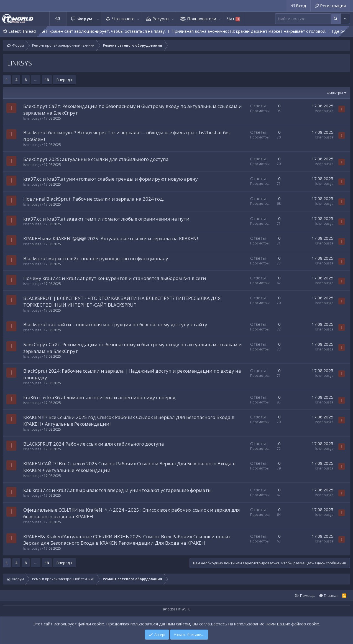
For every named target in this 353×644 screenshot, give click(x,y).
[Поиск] (303, 19)
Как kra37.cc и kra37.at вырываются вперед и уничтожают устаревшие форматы (117, 490)
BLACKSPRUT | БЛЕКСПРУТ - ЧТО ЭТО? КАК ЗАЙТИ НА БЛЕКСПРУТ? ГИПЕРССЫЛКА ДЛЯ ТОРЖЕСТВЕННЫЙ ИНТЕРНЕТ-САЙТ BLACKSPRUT (122, 301)
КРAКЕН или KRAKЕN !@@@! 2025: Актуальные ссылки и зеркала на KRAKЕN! (111, 238)
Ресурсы (161, 19)
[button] (98, 19)
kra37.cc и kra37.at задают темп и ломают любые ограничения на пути (106, 219)
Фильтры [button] (335, 93)
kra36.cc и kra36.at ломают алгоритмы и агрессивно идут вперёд (99, 397)
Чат (233, 19)
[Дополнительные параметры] (336, 19)
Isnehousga (32, 118)
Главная (58, 19)
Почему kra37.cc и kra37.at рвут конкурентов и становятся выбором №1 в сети (115, 278)
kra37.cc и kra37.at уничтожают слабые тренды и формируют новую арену (111, 179)
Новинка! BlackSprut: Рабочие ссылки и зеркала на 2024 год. (94, 199)
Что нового (123, 19)
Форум (85, 19)
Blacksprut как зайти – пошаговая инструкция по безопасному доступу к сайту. (116, 324)
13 (47, 80)
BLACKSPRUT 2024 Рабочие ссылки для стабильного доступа (94, 444)
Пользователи (202, 19)
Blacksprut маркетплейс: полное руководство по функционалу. (96, 258)
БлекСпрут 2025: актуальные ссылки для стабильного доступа (96, 159)
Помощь (307, 595)
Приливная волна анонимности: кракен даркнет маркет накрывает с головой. (263, 31)
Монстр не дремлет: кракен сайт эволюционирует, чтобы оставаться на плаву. (101, 31)
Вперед (63, 80)
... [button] (36, 80)
